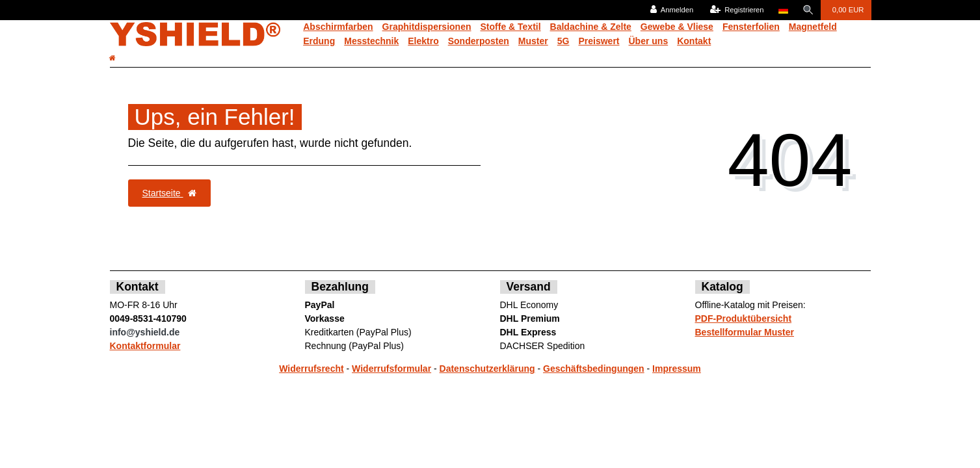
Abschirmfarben (338, 27)
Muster (533, 41)
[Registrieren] (736, 10)
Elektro (423, 41)
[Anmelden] (671, 10)
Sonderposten (479, 41)
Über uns (649, 41)
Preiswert (599, 41)
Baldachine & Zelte (591, 27)
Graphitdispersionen (427, 27)
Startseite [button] (169, 193)
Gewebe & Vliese (677, 27)
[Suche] (808, 10)
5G (563, 41)
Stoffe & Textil (511, 27)
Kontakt (694, 41)
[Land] (782, 10)
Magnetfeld (813, 27)
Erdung (319, 41)
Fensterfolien (751, 27)
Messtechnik (371, 41)
